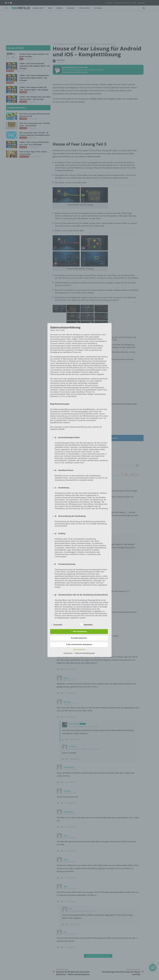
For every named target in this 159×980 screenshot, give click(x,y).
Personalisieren (79, 650)
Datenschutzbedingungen (85, 653)
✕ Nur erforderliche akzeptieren (79, 644)
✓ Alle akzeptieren (79, 631)
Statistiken (87, 624)
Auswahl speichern (79, 638)
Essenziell (56, 624)
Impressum (68, 653)
